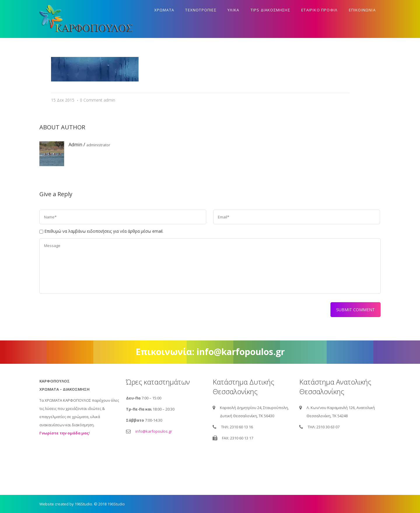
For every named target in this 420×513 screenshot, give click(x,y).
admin (109, 100)
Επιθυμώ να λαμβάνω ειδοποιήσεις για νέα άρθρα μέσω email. (104, 231)
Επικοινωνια (362, 10)
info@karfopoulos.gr (154, 431)
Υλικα (233, 10)
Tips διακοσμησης (270, 10)
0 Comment (91, 100)
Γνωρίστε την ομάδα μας (64, 433)
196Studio (116, 504)
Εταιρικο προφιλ (319, 10)
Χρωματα (164, 10)
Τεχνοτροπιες (201, 10)
